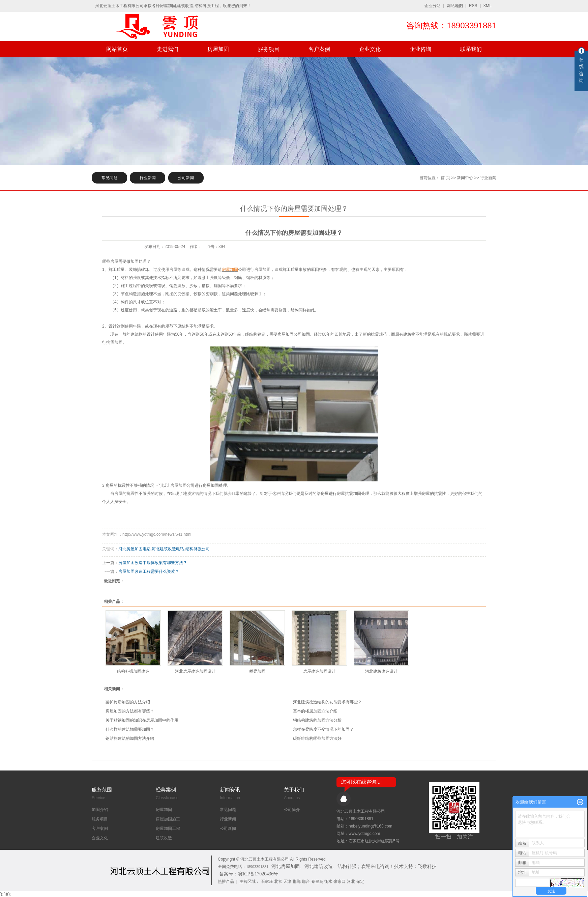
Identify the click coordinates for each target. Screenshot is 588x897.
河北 (351, 881)
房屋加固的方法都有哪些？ (130, 711)
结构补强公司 (198, 549)
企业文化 (370, 49)
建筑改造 (164, 838)
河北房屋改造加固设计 (195, 671)
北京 (278, 881)
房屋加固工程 (168, 829)
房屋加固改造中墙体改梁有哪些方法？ (153, 563)
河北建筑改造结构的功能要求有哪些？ (327, 702)
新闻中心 (465, 178)
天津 (287, 881)
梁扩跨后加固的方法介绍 (128, 702)
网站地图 (455, 6)
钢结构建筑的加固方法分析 (317, 720)
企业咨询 (420, 49)
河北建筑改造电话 (168, 549)
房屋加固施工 (168, 819)
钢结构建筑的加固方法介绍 (130, 738)
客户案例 (319, 49)
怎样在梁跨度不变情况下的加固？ (323, 729)
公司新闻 (186, 178)
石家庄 (267, 881)
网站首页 (117, 49)
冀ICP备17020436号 (258, 874)
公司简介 (292, 810)
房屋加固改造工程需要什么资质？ (149, 571)
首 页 (445, 178)
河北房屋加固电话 (135, 549)
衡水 (328, 881)
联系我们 (471, 49)
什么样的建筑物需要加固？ (130, 729)
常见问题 (110, 178)
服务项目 (269, 49)
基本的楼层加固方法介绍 (315, 711)
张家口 (340, 881)
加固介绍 (100, 810)
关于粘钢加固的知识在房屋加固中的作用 (142, 720)
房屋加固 (218, 49)
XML (487, 6)
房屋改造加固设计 (319, 671)
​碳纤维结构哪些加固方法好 (317, 738)
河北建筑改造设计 (381, 671)
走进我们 (168, 49)
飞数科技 (427, 866)
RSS (473, 6)
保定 (360, 881)
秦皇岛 (317, 881)
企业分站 (433, 6)
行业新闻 (148, 178)
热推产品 (226, 881)
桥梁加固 (257, 671)
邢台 (306, 881)
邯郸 (297, 881)
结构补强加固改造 (133, 671)
